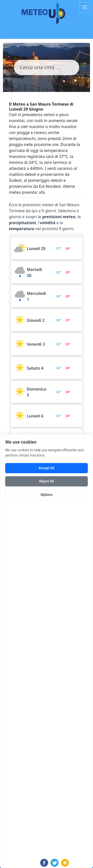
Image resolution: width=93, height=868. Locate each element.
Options (46, 495)
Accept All (47, 468)
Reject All (46, 481)
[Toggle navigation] (85, 7)
